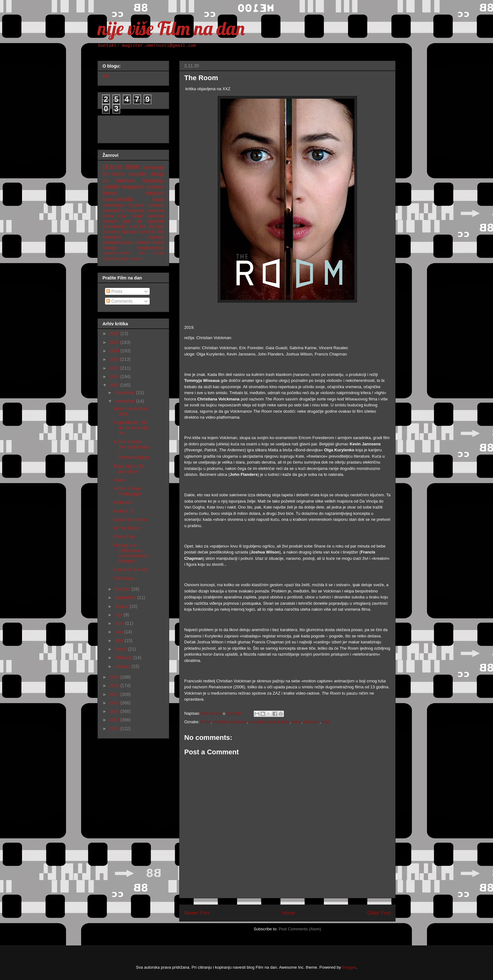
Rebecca (122, 502)
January (123, 666)
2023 (115, 359)
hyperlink (155, 221)
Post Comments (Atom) (300, 929)
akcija (157, 174)
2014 (115, 720)
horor (297, 722)
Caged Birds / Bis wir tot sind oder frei (131, 428)
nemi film (136, 259)
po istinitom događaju (133, 181)
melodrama (114, 205)
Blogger (349, 967)
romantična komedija (123, 211)
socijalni (138, 174)
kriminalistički (118, 199)
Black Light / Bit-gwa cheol (129, 469)
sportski (148, 232)
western (110, 221)
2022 (115, 368)
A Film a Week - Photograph (129, 491)
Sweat (120, 480)
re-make (143, 242)
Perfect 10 (124, 511)
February (124, 658)
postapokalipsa (117, 242)
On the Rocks (127, 528)
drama (112, 167)
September (126, 597)
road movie (130, 216)
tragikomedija (151, 248)
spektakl (156, 216)
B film (206, 722)
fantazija (156, 205)
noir (138, 221)
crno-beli (138, 226)
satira (108, 216)
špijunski (130, 232)
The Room (124, 578)
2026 (115, 333)
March (121, 649)
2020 (115, 385)
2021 (115, 377)
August (122, 606)
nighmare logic (115, 259)
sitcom (158, 253)
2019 (115, 677)
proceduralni (115, 226)
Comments (119, 301)
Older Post (379, 913)
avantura (156, 211)
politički (111, 187)
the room (311, 722)
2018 (115, 685)
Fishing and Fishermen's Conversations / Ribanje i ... (131, 553)
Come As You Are (131, 570)
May (119, 632)
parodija (156, 226)
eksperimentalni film (124, 253)
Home (289, 913)
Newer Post (197, 913)
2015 (115, 711)
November (125, 401)
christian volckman (230, 722)
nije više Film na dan (171, 28)
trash (158, 199)
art (106, 174)
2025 (115, 342)
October (123, 589)
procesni (111, 232)
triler (326, 722)
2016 (115, 703)
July (119, 615)
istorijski (155, 193)
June (120, 623)
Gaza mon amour (130, 520)
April (119, 641)
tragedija (156, 237)
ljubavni (136, 205)
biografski (133, 187)
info (106, 76)
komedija (154, 167)
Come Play (124, 537)
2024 (115, 351)
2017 (115, 694)
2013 (115, 729)
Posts (114, 291)
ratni (126, 221)
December (125, 393)
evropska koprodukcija (269, 722)
